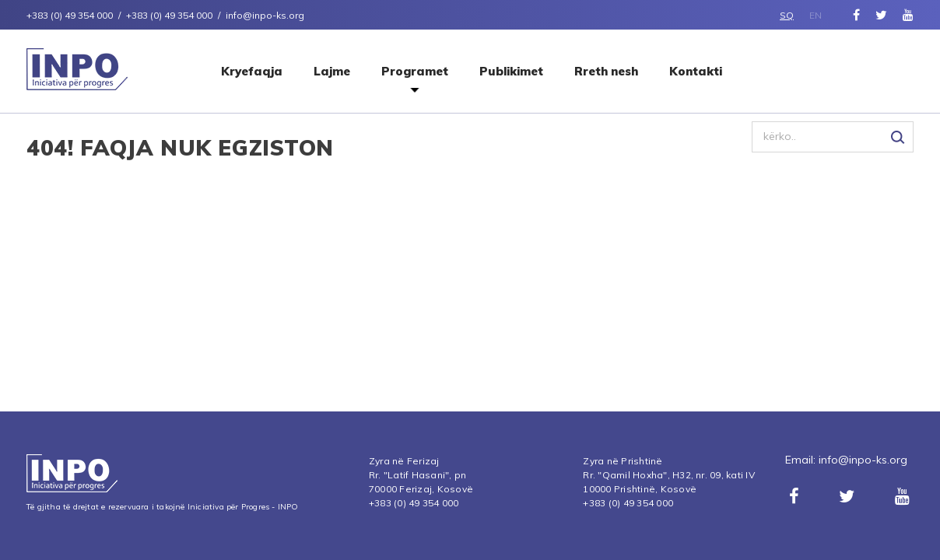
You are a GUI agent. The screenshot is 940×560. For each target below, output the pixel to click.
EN (815, 15)
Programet (415, 71)
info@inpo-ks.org (863, 460)
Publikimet (511, 71)
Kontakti (696, 71)
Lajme (332, 71)
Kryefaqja (252, 71)
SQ (787, 15)
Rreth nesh (606, 71)
